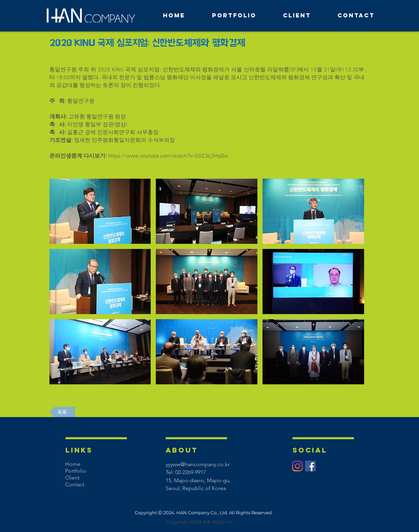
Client (72, 478)
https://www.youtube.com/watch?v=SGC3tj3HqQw (168, 156)
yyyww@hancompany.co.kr (198, 464)
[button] (100, 211)
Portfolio (76, 471)
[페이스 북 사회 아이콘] (310, 466)
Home (73, 464)
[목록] (62, 412)
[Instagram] (297, 466)
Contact (75, 484)
